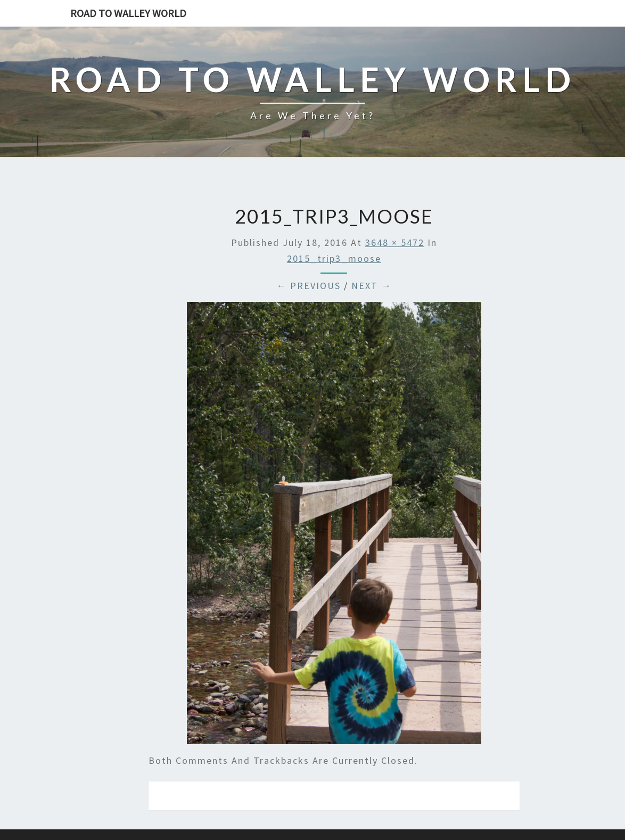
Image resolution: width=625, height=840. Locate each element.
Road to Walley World (128, 13)
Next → (372, 286)
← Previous (309, 286)
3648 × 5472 (395, 242)
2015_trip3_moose (334, 258)
